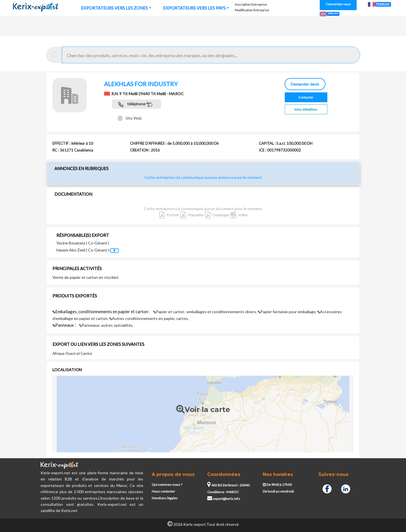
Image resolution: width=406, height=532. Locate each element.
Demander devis (304, 84)
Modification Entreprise (252, 10)
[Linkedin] (346, 488)
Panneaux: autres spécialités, (106, 325)
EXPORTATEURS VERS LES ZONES (114, 8)
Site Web (130, 118)
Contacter (306, 97)
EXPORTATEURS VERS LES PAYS (194, 8)
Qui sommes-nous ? (167, 485)
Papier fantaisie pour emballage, (287, 312)
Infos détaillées (306, 109)
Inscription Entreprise (251, 4)
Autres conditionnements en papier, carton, (149, 318)
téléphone (135, 104)
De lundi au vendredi (278, 491)
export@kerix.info (224, 499)
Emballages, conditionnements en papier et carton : (102, 311)
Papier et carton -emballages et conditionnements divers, (205, 312)
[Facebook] (327, 488)
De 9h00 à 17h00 (277, 485)
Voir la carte (203, 410)
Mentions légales (165, 498)
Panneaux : (65, 325)
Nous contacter (163, 491)
